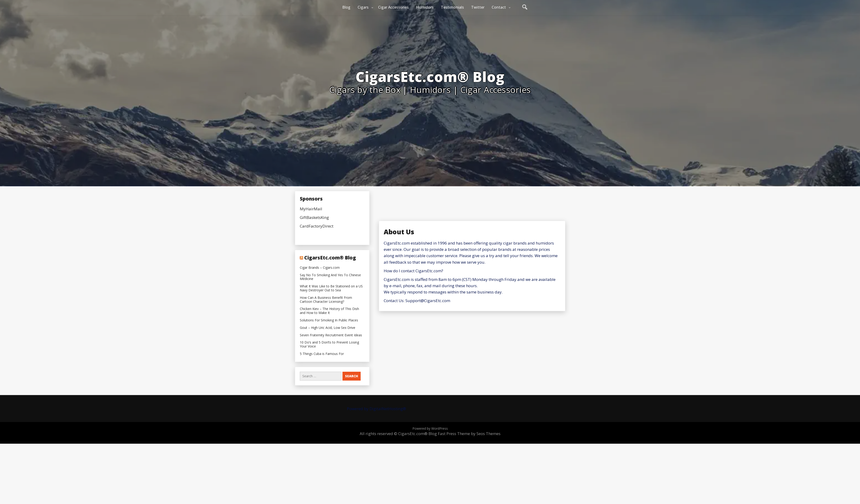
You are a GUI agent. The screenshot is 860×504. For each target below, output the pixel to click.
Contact (499, 7)
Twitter (478, 7)
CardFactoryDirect (317, 226)
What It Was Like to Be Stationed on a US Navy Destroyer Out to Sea (331, 288)
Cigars (363, 7)
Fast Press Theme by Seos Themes (469, 434)
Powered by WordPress (430, 428)
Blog (346, 7)
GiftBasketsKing (314, 217)
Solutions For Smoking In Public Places (329, 320)
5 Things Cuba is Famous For (322, 354)
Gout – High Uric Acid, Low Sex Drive (328, 328)
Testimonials (452, 7)
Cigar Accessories (393, 7)
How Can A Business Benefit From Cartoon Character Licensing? (326, 300)
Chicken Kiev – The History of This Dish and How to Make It (329, 311)
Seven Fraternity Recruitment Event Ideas (331, 335)
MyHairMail (311, 209)
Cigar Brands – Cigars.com (320, 268)
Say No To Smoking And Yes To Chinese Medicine (330, 277)
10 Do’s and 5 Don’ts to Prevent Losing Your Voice (329, 344)
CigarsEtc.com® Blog (330, 258)
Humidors (425, 7)
